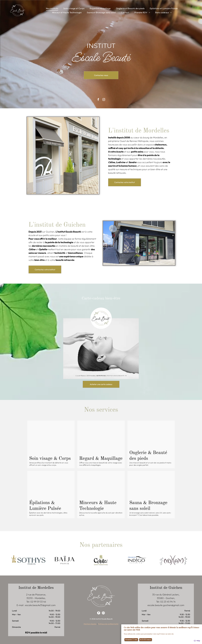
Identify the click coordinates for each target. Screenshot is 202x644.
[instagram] (104, 100)
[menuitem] (52, 8)
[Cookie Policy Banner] (162, 634)
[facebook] (99, 613)
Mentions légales (90, 623)
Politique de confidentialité (108, 623)
